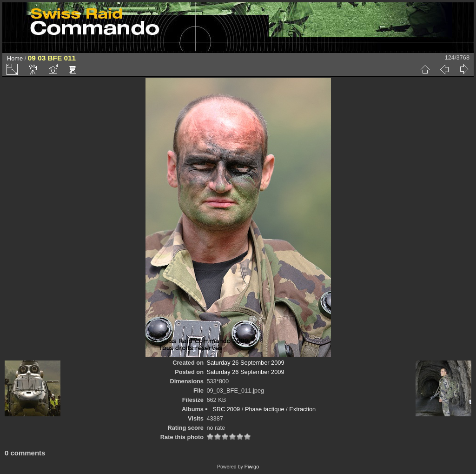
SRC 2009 (226, 409)
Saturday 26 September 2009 (245, 363)
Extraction (302, 409)
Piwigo (252, 467)
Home (15, 58)
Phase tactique (265, 409)
